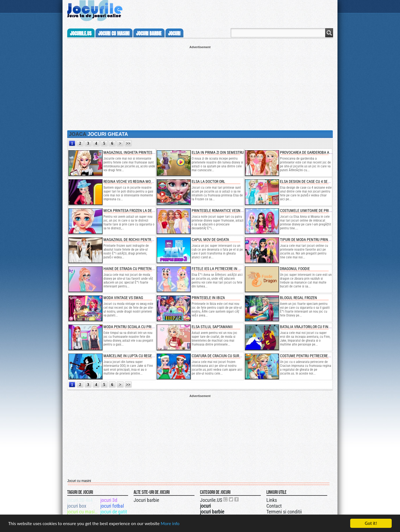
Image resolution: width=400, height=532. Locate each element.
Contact (274, 506)
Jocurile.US (211, 500)
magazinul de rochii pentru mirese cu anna (142, 240)
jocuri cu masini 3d (83, 512)
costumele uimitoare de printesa (310, 211)
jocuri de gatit (114, 512)
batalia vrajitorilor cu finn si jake (312, 327)
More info (170, 524)
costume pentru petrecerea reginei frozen (318, 356)
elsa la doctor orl (208, 181)
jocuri (174, 33)
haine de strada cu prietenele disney (137, 269)
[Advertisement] (200, 87)
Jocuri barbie (146, 500)
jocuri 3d (109, 500)
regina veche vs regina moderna (133, 181)
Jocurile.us (81, 33)
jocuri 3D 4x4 (80, 500)
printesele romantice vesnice (219, 211)
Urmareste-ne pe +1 (226, 499)
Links (272, 500)
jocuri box (77, 506)
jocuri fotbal (112, 506)
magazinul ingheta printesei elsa (134, 152)
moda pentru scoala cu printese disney (139, 327)
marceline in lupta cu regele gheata (136, 356)
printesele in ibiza (208, 298)
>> (128, 143)
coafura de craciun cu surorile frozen (227, 356)
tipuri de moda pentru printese (308, 240)
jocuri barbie (149, 33)
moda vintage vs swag (123, 298)
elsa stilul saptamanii (212, 327)
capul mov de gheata (210, 240)
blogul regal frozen (298, 298)
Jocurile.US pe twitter (231, 499)
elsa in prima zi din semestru (218, 152)
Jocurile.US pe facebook (237, 499)
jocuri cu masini (114, 33)
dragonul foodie (295, 269)
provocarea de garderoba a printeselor (316, 152)
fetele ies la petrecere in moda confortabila (232, 269)
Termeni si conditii (284, 512)
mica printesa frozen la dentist (132, 211)
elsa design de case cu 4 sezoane (309, 181)
